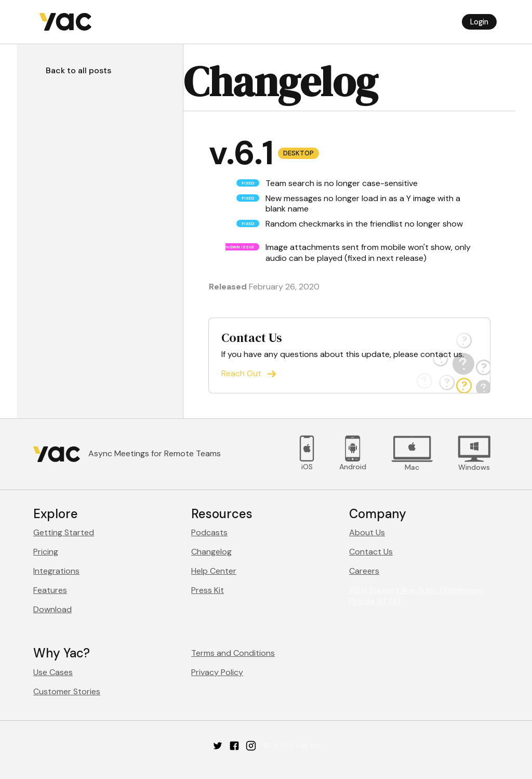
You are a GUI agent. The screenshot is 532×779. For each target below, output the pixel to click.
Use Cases (53, 672)
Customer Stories (67, 691)
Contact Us (371, 552)
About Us (367, 532)
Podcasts (209, 532)
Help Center (214, 571)
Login (479, 22)
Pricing (46, 552)
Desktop (298, 153)
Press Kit (208, 590)
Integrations (56, 571)
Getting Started (64, 532)
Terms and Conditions (233, 653)
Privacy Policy (217, 672)
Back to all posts (78, 70)
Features (50, 590)
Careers (364, 571)
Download (52, 609)
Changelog (211, 552)
